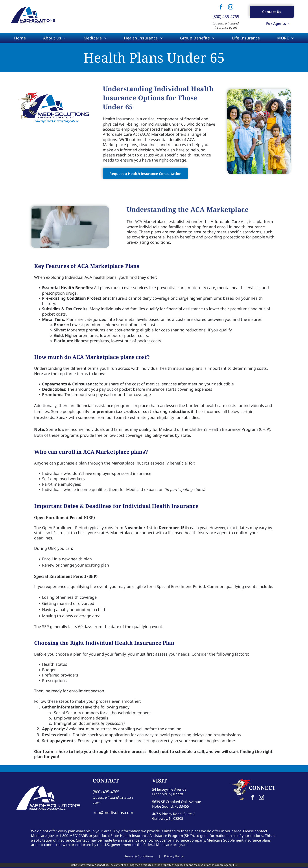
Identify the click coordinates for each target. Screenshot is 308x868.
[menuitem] (278, 24)
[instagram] (231, 8)
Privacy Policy (174, 856)
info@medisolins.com (113, 812)
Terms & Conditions (139, 856)
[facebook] (221, 8)
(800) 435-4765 (226, 17)
